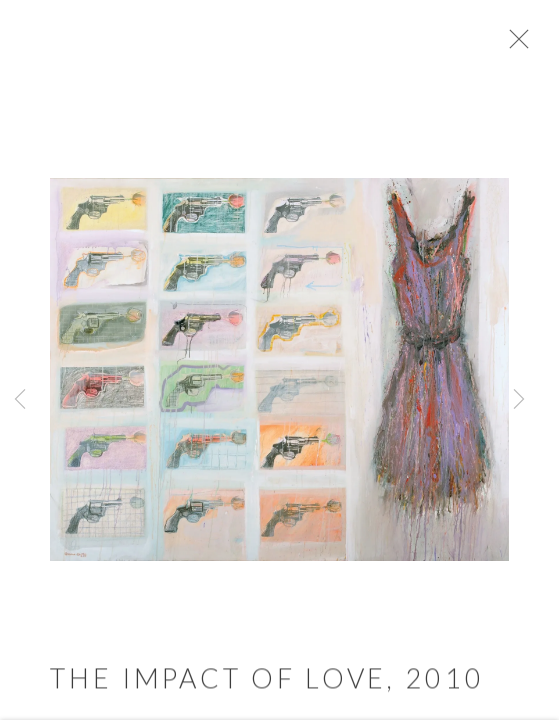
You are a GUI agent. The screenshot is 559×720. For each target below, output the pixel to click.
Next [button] (519, 400)
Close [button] (531, 45)
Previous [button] (20, 400)
